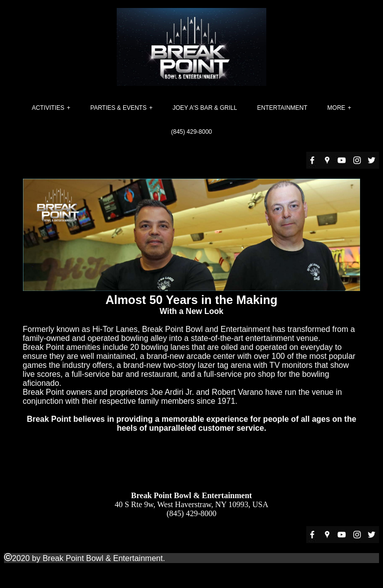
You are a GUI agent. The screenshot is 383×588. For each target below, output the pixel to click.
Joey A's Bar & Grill (205, 108)
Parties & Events (118, 108)
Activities (48, 108)
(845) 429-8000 (191, 132)
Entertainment (282, 108)
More (336, 108)
